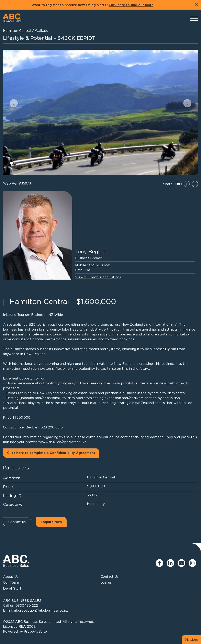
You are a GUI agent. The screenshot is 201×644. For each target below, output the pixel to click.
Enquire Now (51, 522)
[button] (14, 103)
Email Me (83, 270)
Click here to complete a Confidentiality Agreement (51, 453)
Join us (106, 582)
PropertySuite (35, 631)
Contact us (17, 522)
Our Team (11, 582)
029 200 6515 (100, 265)
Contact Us (110, 577)
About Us (11, 577)
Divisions (191, 640)
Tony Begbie (90, 251)
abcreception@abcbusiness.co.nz (41, 610)
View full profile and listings (98, 277)
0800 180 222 (27, 605)
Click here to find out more (131, 5)
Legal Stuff (12, 588)
